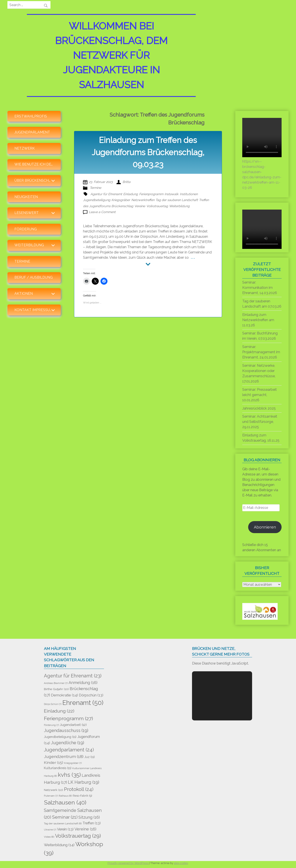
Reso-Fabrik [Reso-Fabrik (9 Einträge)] (82, 796)
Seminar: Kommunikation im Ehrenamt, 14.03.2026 (260, 288)
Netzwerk (25, 148)
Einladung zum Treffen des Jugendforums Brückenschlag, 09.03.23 (148, 152)
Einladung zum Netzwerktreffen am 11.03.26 (258, 320)
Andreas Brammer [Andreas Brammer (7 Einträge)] (56, 683)
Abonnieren (265, 527)
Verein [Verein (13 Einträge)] (65, 829)
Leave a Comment (102, 212)
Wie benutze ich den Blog (38, 164)
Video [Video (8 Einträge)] (49, 837)
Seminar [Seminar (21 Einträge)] (65, 817)
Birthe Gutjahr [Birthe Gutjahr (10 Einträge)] (56, 689)
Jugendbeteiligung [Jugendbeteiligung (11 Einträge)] (60, 737)
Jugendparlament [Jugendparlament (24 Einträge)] (69, 750)
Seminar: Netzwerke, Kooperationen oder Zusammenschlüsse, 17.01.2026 (259, 373)
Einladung (131, 194)
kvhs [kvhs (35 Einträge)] (69, 775)
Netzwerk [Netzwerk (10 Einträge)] (54, 790)
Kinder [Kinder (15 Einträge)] (54, 762)
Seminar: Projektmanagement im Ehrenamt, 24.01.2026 (261, 352)
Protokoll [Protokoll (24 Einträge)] (79, 789)
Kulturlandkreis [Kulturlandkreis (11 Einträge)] (58, 768)
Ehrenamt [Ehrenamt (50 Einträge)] (83, 703)
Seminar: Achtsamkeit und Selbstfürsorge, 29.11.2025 (260, 422)
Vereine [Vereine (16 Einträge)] (85, 829)
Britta (126, 182)
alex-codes (181, 863)
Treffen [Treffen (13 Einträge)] (92, 823)
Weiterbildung (179, 206)
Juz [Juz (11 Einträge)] (90, 757)
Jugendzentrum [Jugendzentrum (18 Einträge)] (64, 757)
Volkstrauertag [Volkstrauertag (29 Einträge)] (78, 836)
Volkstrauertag (157, 206)
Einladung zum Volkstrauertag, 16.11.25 (261, 438)
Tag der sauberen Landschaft (177, 200)
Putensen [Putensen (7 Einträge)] (51, 796)
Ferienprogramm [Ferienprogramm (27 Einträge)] (68, 718)
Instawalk (171, 194)
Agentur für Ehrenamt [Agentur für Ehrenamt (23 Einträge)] (73, 676)
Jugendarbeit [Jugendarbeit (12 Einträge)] (73, 725)
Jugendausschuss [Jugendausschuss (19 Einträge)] (66, 730)
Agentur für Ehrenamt (106, 194)
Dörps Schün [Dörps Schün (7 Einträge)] (53, 704)
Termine (22, 261)
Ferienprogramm (151, 194)
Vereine (140, 206)
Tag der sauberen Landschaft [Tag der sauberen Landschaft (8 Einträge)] (63, 823)
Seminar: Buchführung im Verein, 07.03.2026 (260, 336)
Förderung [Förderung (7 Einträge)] (51, 725)
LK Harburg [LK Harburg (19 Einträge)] (84, 782)
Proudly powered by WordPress (128, 863)
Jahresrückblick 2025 (259, 408)
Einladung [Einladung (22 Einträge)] (59, 711)
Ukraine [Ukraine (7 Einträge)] (50, 830)
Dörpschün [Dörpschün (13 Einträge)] (91, 695)
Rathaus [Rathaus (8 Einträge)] (65, 796)
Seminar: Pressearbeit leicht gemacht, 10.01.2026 (260, 395)
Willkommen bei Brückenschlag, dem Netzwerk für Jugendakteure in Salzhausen (111, 55)
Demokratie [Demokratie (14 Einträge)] (64, 695)
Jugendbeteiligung (97, 200)
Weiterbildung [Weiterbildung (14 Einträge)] (59, 845)
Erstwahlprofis (31, 116)
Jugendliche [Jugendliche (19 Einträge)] (68, 743)
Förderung (26, 229)
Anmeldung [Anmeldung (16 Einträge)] (83, 683)
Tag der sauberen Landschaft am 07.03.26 (262, 304)
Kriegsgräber (121, 200)
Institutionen (189, 194)
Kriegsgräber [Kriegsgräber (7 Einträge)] (73, 763)
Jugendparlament (32, 132)
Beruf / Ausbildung (34, 277)
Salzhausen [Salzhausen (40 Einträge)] (65, 802)
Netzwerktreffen (143, 200)
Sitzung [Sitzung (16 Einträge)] (89, 817)
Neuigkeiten (26, 197)
